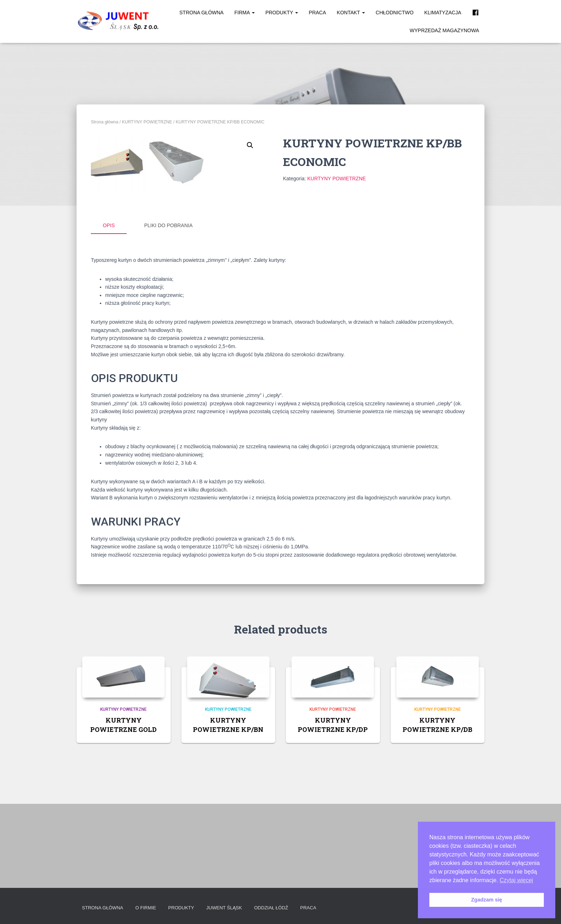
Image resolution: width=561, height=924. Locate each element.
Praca (317, 13)
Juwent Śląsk (232, 908)
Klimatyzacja (443, 13)
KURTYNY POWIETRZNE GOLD (123, 809)
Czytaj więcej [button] (516, 880)
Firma (245, 13)
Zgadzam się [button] (487, 900)
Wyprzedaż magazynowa (444, 30)
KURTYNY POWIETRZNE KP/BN (228, 809)
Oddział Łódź (281, 908)
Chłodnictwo (395, 13)
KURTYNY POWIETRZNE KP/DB (437, 809)
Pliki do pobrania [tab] (168, 311)
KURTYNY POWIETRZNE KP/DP (333, 809)
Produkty (282, 13)
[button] (250, 145)
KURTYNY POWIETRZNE (147, 122)
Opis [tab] (109, 311)
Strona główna (201, 13)
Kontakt (351, 13)
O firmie (150, 908)
